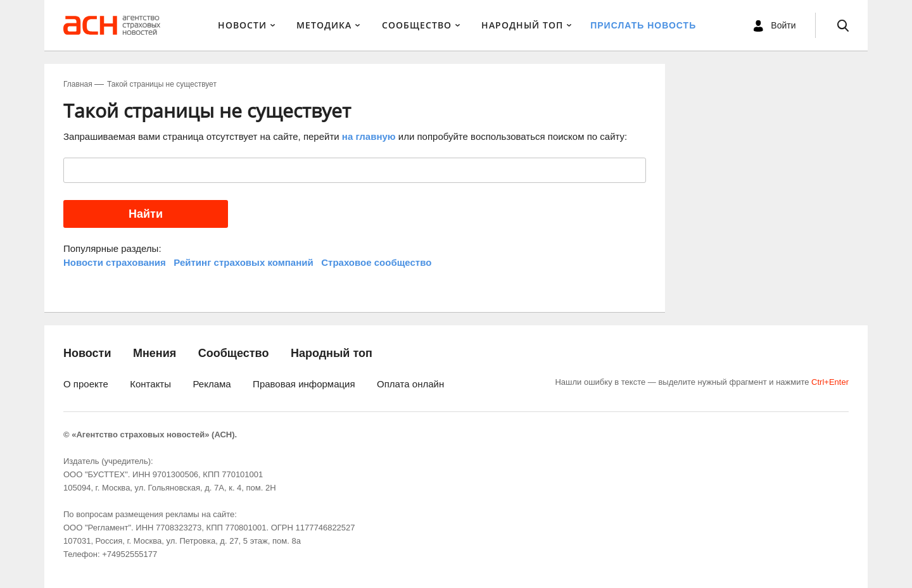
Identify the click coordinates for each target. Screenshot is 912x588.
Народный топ (332, 353)
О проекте (86, 384)
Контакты (150, 384)
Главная (78, 84)
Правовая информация (304, 384)
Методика (324, 25)
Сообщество (417, 25)
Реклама (212, 384)
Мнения (155, 353)
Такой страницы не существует (162, 84)
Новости (242, 25)
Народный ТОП (522, 25)
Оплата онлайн (410, 384)
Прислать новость (643, 25)
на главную (369, 136)
